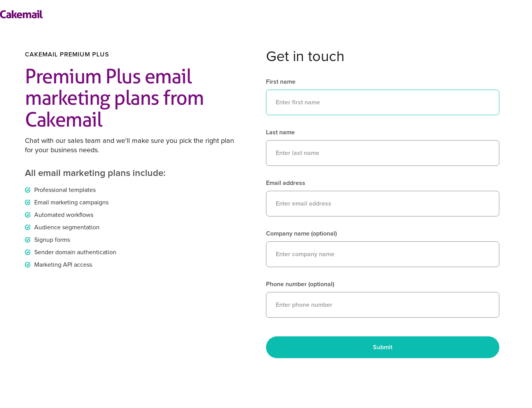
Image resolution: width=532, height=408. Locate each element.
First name (281, 82)
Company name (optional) (301, 234)
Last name (280, 132)
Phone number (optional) (300, 284)
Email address (286, 183)
